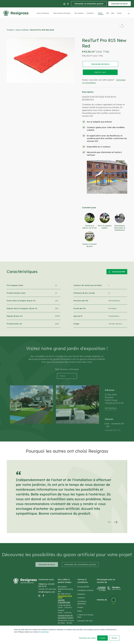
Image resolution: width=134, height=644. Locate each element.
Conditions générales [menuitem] (82, 602)
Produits (10, 30)
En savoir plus (44, 632)
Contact (119, 13)
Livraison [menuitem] (81, 598)
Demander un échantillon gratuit (89, 4)
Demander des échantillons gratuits (80, 564)
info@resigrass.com (47, 592)
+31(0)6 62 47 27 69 (114, 403)
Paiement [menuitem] (81, 594)
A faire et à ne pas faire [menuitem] (85, 616)
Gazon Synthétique (43, 13)
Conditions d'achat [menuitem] (85, 590)
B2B (108, 13)
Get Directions (111, 408)
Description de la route (65, 597)
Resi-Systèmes (79, 13)
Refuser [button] (114, 638)
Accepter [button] (102, 638)
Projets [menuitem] (80, 607)
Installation (90, 13)
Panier (100, 13)
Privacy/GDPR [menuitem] (83, 587)
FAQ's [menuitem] (80, 611)
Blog (113, 13)
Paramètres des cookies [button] (87, 638)
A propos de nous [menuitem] (85, 621)
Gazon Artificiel (22, 30)
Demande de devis (120, 4)
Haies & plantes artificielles (62, 13)
